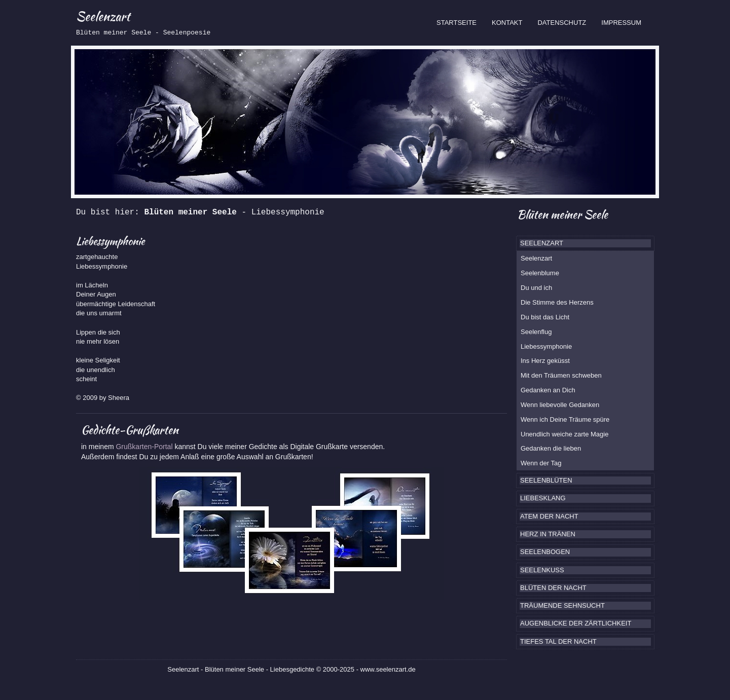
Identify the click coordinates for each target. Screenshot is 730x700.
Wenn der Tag (541, 463)
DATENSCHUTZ (562, 23)
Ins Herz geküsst (545, 361)
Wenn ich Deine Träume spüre (565, 419)
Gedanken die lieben (551, 448)
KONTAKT (507, 23)
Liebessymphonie (546, 346)
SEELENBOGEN (545, 552)
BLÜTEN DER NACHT (553, 588)
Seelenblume (540, 273)
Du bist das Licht (545, 317)
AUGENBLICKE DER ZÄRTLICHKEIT (576, 623)
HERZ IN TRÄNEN (548, 534)
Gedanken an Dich (548, 390)
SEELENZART (542, 243)
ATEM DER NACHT (549, 516)
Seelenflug (536, 332)
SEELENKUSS (542, 570)
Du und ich (536, 288)
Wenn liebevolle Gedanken (560, 405)
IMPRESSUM (621, 23)
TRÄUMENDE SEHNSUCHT (562, 605)
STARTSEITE (460, 22)
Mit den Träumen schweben (561, 375)
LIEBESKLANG (543, 498)
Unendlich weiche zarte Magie (564, 434)
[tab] (585, 243)
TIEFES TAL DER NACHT (558, 641)
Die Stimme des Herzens (557, 302)
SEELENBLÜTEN (546, 480)
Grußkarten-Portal (145, 447)
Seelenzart (536, 258)
